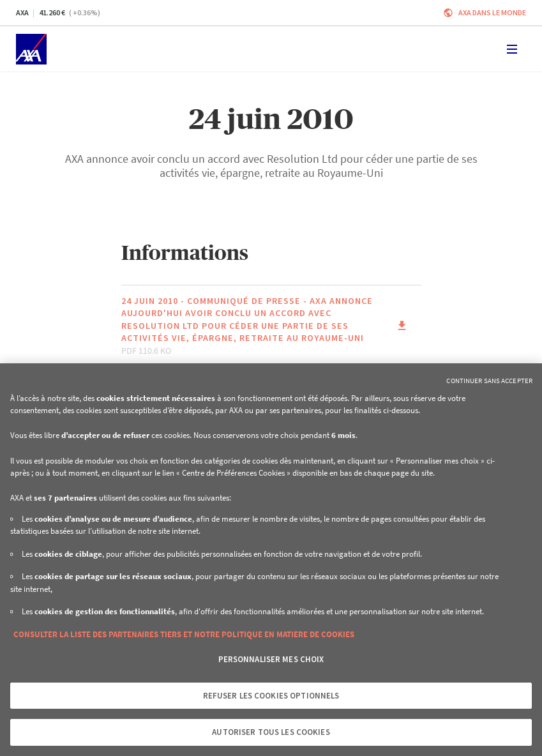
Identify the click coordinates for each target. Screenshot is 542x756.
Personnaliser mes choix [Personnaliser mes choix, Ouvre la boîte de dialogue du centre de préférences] (271, 659)
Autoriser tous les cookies (271, 732)
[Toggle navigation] (512, 49)
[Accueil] (31, 49)
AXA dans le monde (492, 12)
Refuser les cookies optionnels (271, 696)
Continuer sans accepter (489, 381)
